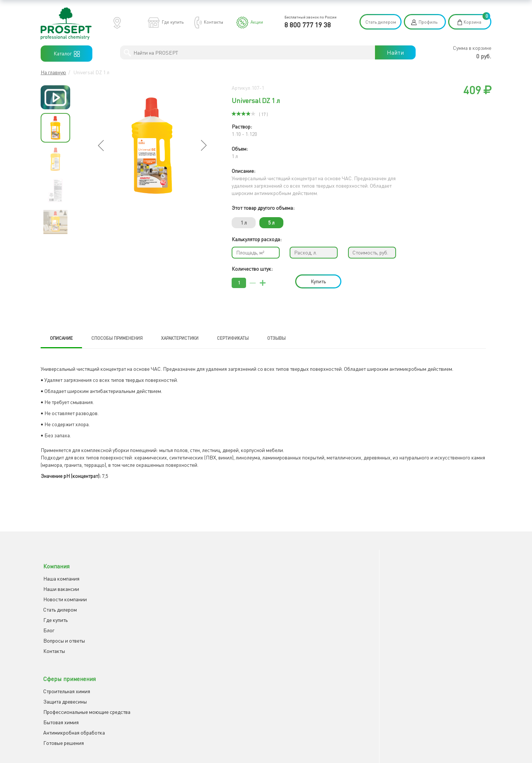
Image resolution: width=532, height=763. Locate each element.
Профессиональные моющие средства (200, 593)
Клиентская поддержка (298, 583)
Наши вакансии (59, 583)
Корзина (473, 22)
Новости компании (62, 593)
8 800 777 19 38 (308, 25)
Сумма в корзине (472, 48)
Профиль (428, 22)
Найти (395, 52)
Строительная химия (180, 572)
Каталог (67, 54)
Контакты (214, 22)
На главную (53, 72)
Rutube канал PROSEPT (422, 593)
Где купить (173, 22)
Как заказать (286, 572)
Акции (257, 22)
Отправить (286, 682)
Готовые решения (177, 624)
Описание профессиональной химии (313, 593)
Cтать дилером (57, 603)
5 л (271, 223)
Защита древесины (178, 583)
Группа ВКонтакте (416, 583)
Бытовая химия (174, 603)
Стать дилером (381, 22)
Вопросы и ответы (62, 634)
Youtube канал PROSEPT (423, 572)
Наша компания (59, 572)
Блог (46, 624)
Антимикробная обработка (187, 614)
